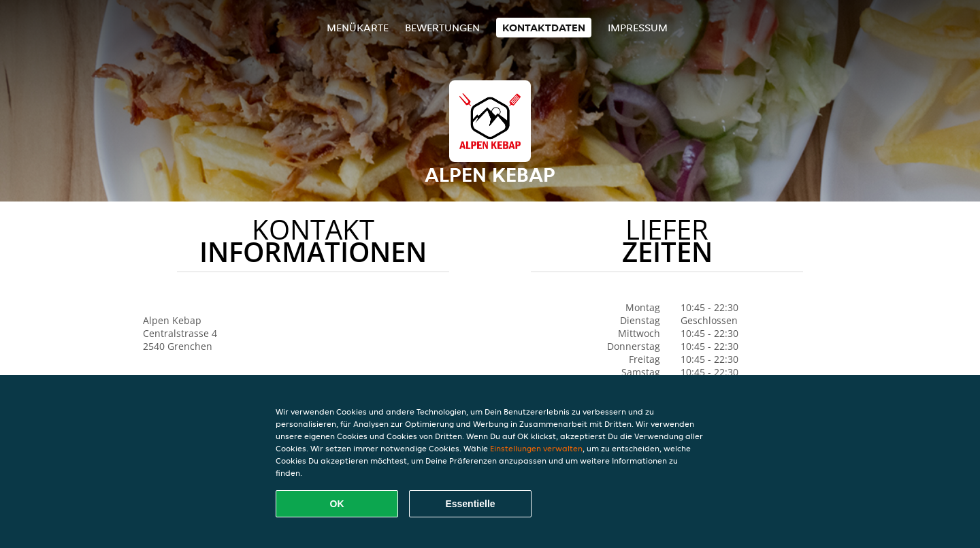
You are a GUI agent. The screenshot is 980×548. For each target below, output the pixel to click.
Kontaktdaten (544, 28)
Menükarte (358, 28)
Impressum (638, 28)
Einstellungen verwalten (536, 448)
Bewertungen (442, 28)
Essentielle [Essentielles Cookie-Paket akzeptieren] (470, 504)
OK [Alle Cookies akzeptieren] (337, 504)
